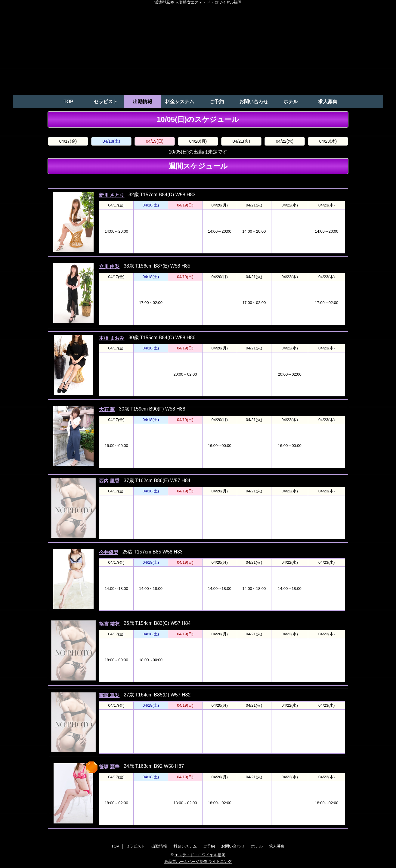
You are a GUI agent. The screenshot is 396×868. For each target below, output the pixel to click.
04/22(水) (285, 141)
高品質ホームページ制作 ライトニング (198, 862)
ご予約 (217, 102)
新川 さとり (112, 195)
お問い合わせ (254, 102)
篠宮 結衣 (109, 624)
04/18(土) (111, 141)
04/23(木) (328, 141)
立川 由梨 (109, 267)
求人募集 (328, 102)
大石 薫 (107, 409)
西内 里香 (109, 481)
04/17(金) (68, 141)
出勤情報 (143, 102)
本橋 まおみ (112, 338)
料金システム (180, 102)
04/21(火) (241, 141)
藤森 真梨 (109, 695)
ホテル (291, 102)
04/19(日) (155, 141)
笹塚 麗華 (109, 767)
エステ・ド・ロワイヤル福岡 (200, 855)
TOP (68, 102)
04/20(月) (198, 141)
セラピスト (106, 102)
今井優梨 (109, 552)
